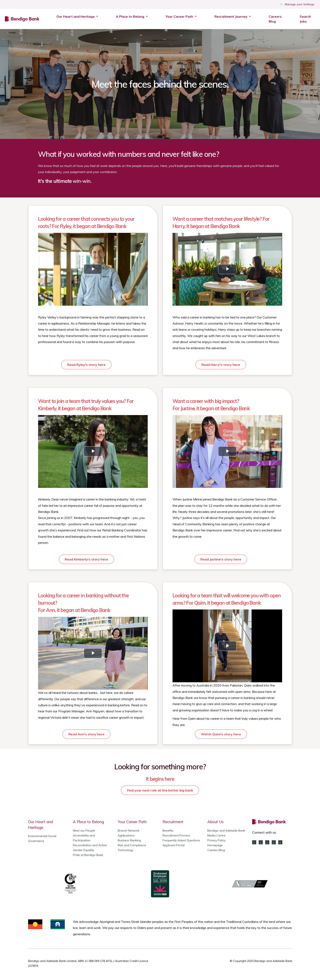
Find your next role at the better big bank (160, 790)
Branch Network (129, 831)
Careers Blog (275, 19)
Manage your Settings (297, 4)
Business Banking (129, 840)
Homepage (215, 845)
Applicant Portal (174, 845)
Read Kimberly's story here (86, 559)
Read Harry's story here (221, 365)
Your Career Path (132, 822)
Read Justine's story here (221, 559)
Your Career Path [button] (180, 16)
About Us (216, 822)
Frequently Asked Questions (181, 840)
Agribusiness (126, 835)
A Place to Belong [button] (130, 16)
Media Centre (216, 835)
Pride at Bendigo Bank (88, 855)
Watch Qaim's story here (221, 734)
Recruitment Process (176, 835)
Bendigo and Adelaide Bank (226, 831)
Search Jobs (307, 19)
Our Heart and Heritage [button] (76, 16)
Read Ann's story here (86, 734)
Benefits (168, 831)
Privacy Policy (216, 840)
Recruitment (173, 822)
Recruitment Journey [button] (231, 16)
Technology (125, 850)
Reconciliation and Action (90, 845)
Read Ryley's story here (86, 365)
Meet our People (84, 831)
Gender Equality (84, 850)
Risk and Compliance (132, 845)
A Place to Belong (88, 822)
